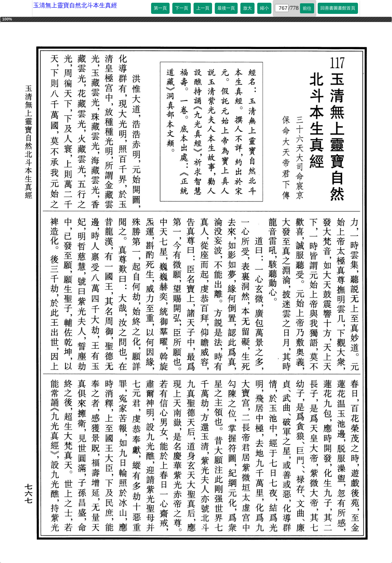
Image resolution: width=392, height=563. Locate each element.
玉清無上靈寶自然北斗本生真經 (75, 5)
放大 (247, 8)
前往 (307, 8)
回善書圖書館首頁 (338, 8)
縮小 (264, 8)
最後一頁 (226, 8)
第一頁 (160, 8)
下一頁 (182, 8)
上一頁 (203, 8)
